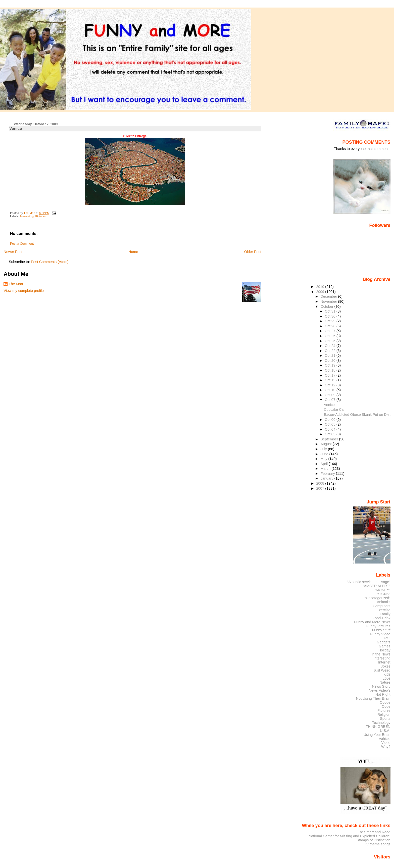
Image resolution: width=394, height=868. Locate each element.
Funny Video (380, 634)
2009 (321, 292)
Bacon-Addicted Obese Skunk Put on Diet (357, 415)
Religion (384, 714)
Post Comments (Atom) (50, 262)
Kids (387, 674)
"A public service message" (369, 582)
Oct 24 (331, 346)
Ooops (385, 702)
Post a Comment (22, 244)
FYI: (387, 638)
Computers (381, 606)
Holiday (384, 650)
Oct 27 (331, 331)
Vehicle (384, 739)
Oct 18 (331, 370)
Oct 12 (331, 385)
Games (384, 646)
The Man (16, 284)
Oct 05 (331, 424)
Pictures (40, 216)
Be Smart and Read (374, 832)
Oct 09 (331, 395)
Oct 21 (331, 355)
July (324, 449)
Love (386, 678)
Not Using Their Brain (373, 698)
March (326, 469)
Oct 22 (331, 351)
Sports (385, 719)
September (330, 439)
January (327, 478)
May (324, 459)
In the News (381, 654)
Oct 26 (331, 336)
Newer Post (13, 252)
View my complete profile (24, 291)
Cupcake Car (334, 410)
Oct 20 (331, 361)
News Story (381, 686)
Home (133, 252)
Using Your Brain (377, 735)
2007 (321, 488)
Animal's (384, 602)
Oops (386, 706)
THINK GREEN (378, 727)
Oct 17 (331, 375)
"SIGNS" (384, 594)
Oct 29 (331, 321)
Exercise (384, 610)
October (327, 307)
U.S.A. (385, 731)
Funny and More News (372, 622)
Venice (329, 405)
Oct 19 (331, 365)
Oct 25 (331, 341)
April (325, 464)
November (329, 301)
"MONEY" (383, 590)
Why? (386, 747)
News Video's (379, 690)
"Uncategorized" (378, 598)
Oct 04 (331, 429)
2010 (321, 287)
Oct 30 (331, 316)
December (329, 296)
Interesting (27, 216)
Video (386, 743)
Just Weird (382, 670)
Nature (385, 682)
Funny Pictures (378, 626)
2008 (321, 483)
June (325, 454)
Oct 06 (331, 420)
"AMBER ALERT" (376, 586)
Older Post (253, 252)
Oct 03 (331, 434)
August (327, 444)
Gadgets (383, 642)
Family (385, 614)
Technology (381, 723)
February (328, 474)
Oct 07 (331, 400)
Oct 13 (331, 380)
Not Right (383, 694)
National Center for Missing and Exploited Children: (350, 836)
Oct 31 (331, 311)
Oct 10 (331, 390)
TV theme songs (377, 844)
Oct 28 (331, 326)
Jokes (386, 666)
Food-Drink (382, 618)
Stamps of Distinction (374, 840)
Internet (384, 662)
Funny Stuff (381, 630)
